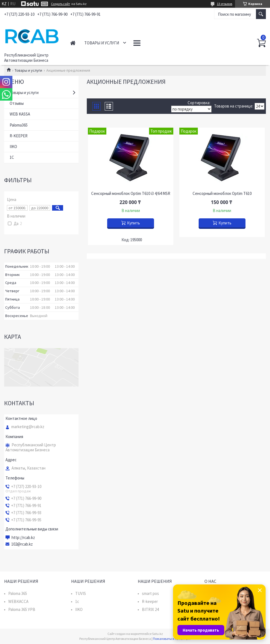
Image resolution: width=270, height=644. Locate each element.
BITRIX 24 (150, 609)
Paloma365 (19, 125)
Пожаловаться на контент (172, 639)
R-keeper (150, 601)
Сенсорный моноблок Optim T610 (222, 194)
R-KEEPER (19, 136)
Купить (133, 223)
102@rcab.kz (22, 544)
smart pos (150, 593)
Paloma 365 (18, 593)
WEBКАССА (18, 601)
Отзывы (17, 103)
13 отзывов (225, 4)
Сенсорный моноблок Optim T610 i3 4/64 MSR (131, 194)
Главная (73, 43)
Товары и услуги (102, 43)
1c (77, 601)
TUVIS (81, 593)
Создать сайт (60, 4)
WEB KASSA (20, 114)
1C (12, 157)
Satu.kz (157, 634)
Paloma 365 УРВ (22, 609)
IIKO (13, 147)
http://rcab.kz (23, 538)
